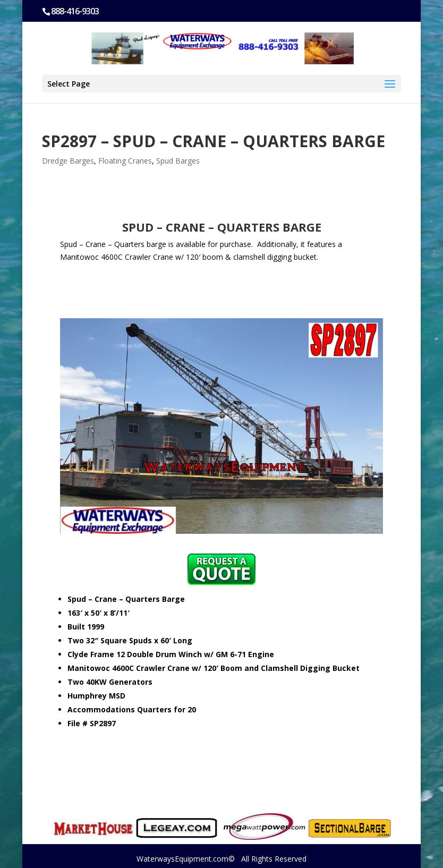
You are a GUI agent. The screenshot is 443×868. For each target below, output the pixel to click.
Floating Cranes (125, 161)
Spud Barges (178, 161)
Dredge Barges (68, 161)
